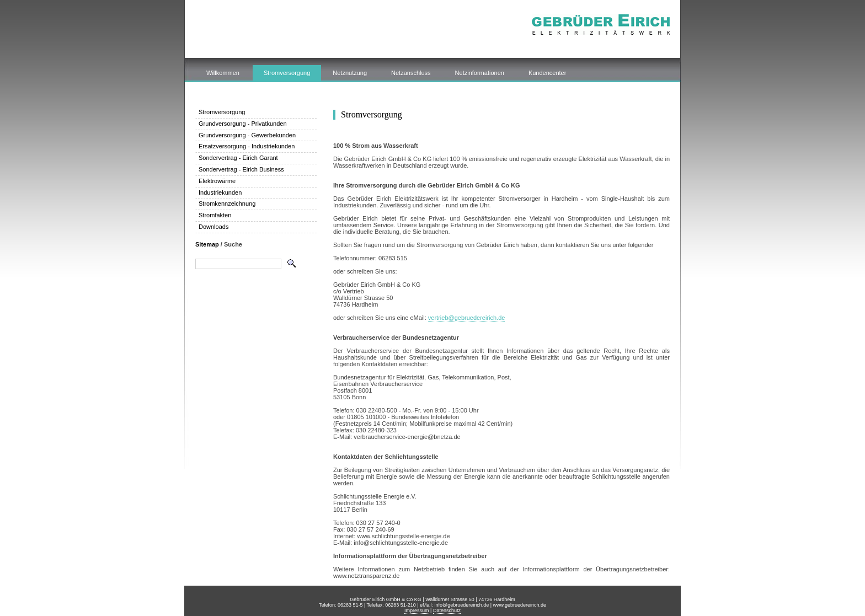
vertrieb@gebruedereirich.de (467, 318)
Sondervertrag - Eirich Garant (238, 158)
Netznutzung (350, 73)
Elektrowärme (217, 181)
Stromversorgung (287, 73)
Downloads (213, 227)
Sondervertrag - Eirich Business (241, 169)
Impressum (417, 610)
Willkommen (223, 73)
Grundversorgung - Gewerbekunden (247, 135)
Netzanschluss (411, 73)
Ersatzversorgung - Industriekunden (247, 146)
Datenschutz (447, 610)
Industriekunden (220, 192)
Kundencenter (548, 73)
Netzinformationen (480, 73)
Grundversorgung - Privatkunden (243, 124)
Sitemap (207, 244)
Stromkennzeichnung (227, 203)
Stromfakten (215, 215)
